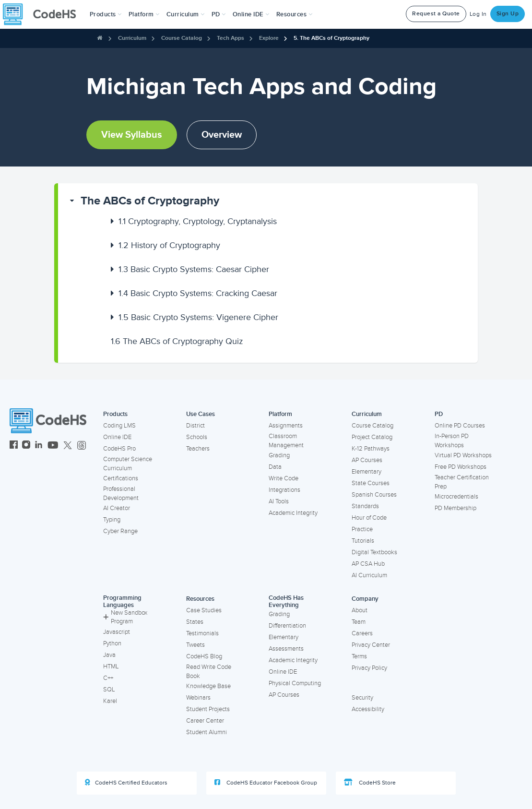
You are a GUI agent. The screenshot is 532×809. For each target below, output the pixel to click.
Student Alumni (207, 732)
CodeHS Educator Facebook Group (266, 783)
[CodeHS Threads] (82, 446)
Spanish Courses (374, 495)
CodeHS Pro (119, 449)
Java (109, 655)
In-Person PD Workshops (452, 441)
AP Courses (367, 460)
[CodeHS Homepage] (43, 14)
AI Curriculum (369, 575)
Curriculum (132, 38)
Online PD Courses (460, 426)
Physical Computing (295, 683)
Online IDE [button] (251, 14)
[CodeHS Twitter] (68, 446)
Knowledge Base (208, 686)
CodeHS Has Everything (286, 601)
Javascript (117, 632)
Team (359, 622)
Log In (478, 14)
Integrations (284, 490)
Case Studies (204, 610)
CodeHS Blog (204, 656)
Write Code (284, 478)
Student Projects (208, 709)
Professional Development (121, 494)
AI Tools (279, 501)
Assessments (286, 649)
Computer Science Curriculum (128, 464)
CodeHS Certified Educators (126, 783)
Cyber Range (120, 531)
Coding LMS (119, 426)
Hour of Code (369, 518)
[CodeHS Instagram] (26, 446)
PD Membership (455, 508)
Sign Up (508, 14)
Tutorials (363, 541)
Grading (279, 455)
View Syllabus (132, 135)
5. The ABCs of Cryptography (331, 38)
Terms (359, 656)
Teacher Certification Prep (462, 482)
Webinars (198, 698)
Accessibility (368, 709)
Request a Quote (436, 14)
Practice (362, 529)
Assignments (286, 426)
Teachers (198, 449)
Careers (362, 633)
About (360, 610)
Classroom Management (286, 441)
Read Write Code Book (209, 672)
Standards (365, 506)
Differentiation (287, 626)
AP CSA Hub (368, 564)
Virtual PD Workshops (463, 455)
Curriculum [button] (186, 14)
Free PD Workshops (461, 467)
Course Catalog (182, 38)
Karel (110, 701)
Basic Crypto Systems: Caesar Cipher (194, 269)
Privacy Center (371, 645)
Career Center (205, 721)
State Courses (371, 483)
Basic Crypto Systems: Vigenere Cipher (198, 317)
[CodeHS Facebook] (14, 446)
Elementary (366, 472)
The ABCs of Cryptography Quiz (177, 341)
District (195, 426)
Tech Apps (231, 38)
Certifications (121, 478)
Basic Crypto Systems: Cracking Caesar (198, 293)
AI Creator (117, 508)
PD (439, 414)
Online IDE (117, 437)
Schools (197, 437)
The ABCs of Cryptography (150, 201)
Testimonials (202, 633)
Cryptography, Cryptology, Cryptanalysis (198, 221)
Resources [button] (295, 14)
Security (362, 698)
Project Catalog (372, 437)
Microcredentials (456, 497)
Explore (269, 38)
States (195, 622)
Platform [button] (144, 14)
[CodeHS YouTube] (53, 446)
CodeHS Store (370, 783)
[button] (106, 14)
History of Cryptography (169, 245)
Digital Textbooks (374, 552)
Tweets (195, 645)
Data (275, 467)
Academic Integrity (293, 513)
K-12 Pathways (371, 449)
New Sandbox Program (125, 617)
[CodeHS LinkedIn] (39, 446)
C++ (108, 678)
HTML (111, 666)
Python (112, 643)
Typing (112, 520)
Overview (222, 135)
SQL (109, 690)
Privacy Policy (369, 668)
